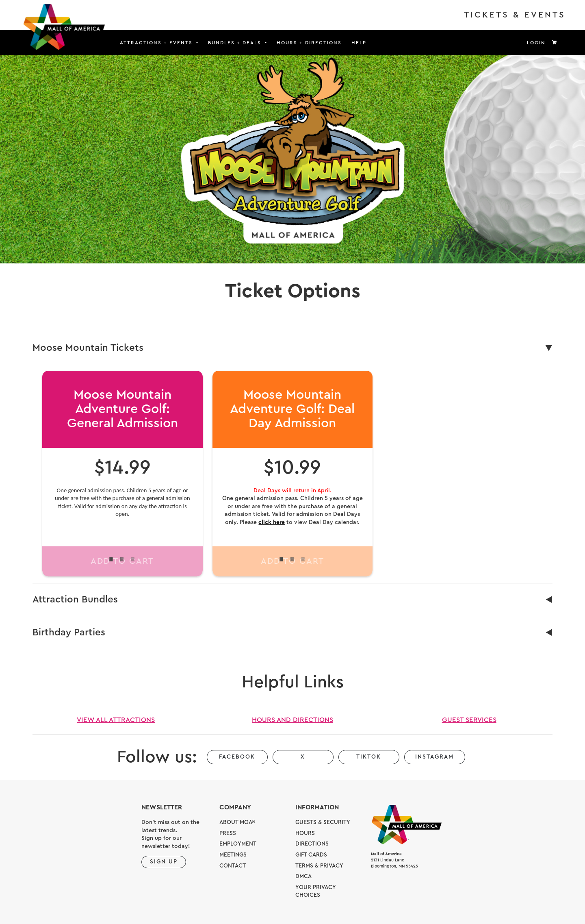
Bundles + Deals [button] (236, 43)
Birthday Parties (69, 633)
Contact (233, 866)
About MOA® (237, 822)
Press (228, 833)
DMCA (303, 876)
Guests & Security (323, 822)
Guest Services (469, 720)
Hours (305, 833)
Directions (312, 844)
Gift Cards (311, 855)
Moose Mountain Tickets (88, 348)
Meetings (233, 855)
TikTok (369, 757)
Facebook (237, 757)
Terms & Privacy (319, 866)
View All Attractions (116, 720)
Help (359, 43)
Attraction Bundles (75, 600)
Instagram (434, 757)
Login (536, 43)
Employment (238, 844)
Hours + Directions (309, 43)
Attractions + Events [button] (157, 43)
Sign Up (164, 862)
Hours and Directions (292, 720)
